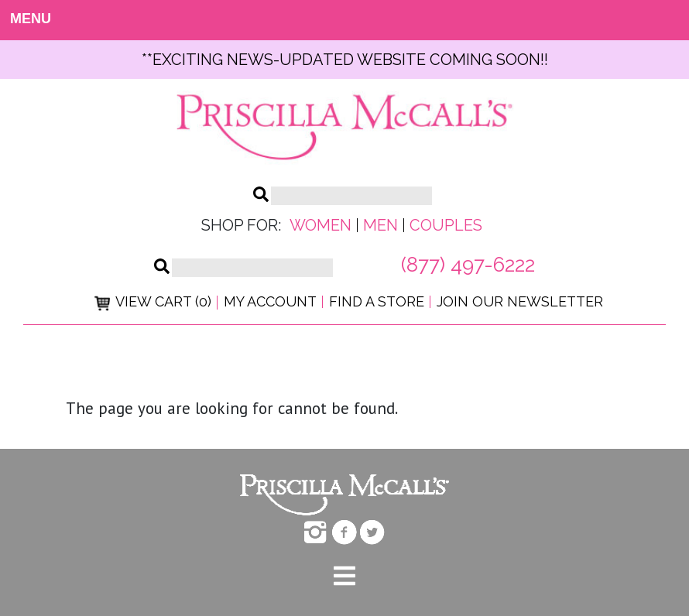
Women (321, 225)
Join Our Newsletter (520, 301)
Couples (446, 225)
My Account (270, 301)
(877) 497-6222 (468, 265)
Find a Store (377, 301)
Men (380, 225)
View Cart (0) (153, 301)
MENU (24, 19)
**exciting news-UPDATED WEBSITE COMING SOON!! (345, 60)
